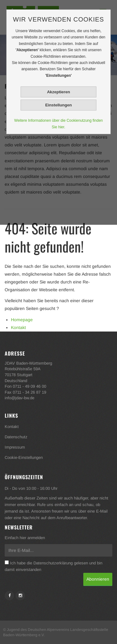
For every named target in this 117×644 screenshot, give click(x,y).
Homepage (22, 320)
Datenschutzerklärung (53, 563)
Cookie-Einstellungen (24, 457)
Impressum (15, 447)
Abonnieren (98, 579)
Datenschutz (16, 437)
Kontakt (18, 327)
